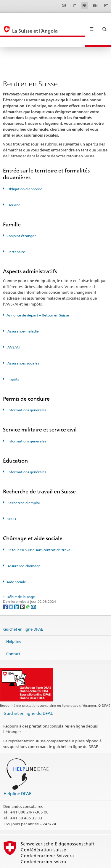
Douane (13, 185)
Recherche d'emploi (23, 483)
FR (84, 5)
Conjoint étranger (21, 216)
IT (74, 5)
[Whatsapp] (28, 587)
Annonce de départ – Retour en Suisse (38, 295)
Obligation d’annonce (24, 169)
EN (95, 5)
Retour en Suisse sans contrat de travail (39, 530)
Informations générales (26, 390)
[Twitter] (11, 587)
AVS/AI (13, 327)
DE (64, 5)
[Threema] (23, 587)
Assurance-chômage (24, 546)
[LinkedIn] (17, 587)
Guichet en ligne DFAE (23, 609)
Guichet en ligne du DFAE (28, 693)
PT (106, 5)
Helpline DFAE (17, 774)
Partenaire (16, 232)
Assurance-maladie (23, 311)
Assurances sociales (23, 343)
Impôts (13, 359)
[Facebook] (6, 587)
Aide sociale (16, 562)
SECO (11, 499)
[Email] (33, 587)
